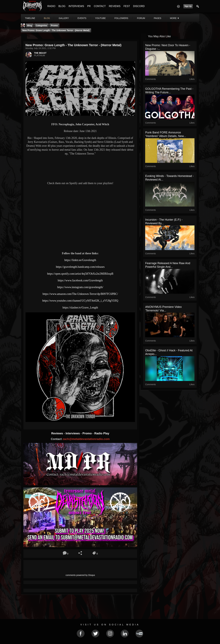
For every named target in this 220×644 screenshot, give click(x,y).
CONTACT (100, 6)
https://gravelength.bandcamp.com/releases (80, 267)
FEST (127, 6)
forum (141, 18)
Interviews (73, 433)
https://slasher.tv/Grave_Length (80, 308)
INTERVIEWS (76, 6)
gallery (64, 18)
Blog (30, 26)
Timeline (30, 18)
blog (47, 18)
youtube (100, 18)
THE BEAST (40, 53)
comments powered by (80, 575)
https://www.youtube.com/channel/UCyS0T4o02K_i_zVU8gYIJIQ (80, 301)
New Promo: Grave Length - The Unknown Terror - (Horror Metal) (56, 30)
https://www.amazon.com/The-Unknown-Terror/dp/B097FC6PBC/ (80, 294)
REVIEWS (115, 6)
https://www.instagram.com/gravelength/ (80, 287)
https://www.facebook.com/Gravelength (80, 280)
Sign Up (188, 6)
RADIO (51, 6)
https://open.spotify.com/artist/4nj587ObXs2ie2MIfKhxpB (80, 274)
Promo (87, 433)
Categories (41, 26)
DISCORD (139, 6)
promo (54, 26)
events (82, 18)
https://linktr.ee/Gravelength (80, 260)
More (175, 18)
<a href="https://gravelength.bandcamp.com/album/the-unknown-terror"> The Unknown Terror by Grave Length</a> (80, 168)
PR (89, 6)
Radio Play (102, 433)
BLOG (62, 6)
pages (157, 18)
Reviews (57, 433)
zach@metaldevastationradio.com (86, 439)
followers (121, 18)
